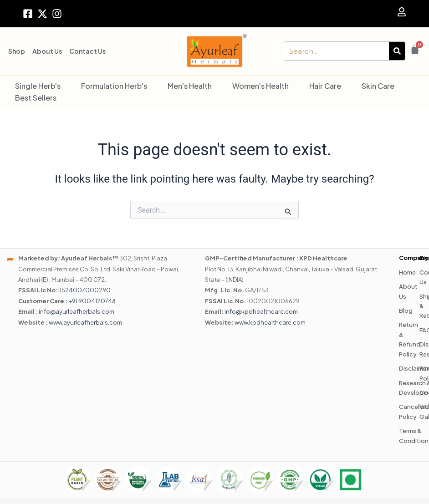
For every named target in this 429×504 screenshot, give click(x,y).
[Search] (397, 51)
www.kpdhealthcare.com (270, 322)
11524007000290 (84, 290)
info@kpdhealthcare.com (261, 311)
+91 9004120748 (92, 301)
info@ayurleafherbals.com (77, 311)
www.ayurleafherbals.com (85, 322)
